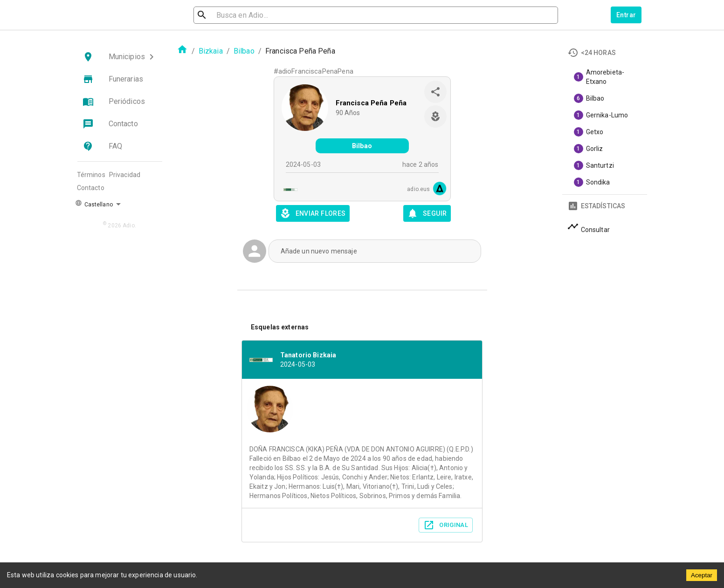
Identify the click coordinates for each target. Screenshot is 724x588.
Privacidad (125, 175)
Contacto (91, 188)
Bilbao (244, 51)
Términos (91, 175)
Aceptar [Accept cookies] (702, 575)
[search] (244, 15)
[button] (120, 57)
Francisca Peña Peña (371, 103)
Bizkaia (211, 51)
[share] (435, 92)
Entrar (626, 15)
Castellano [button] (94, 204)
